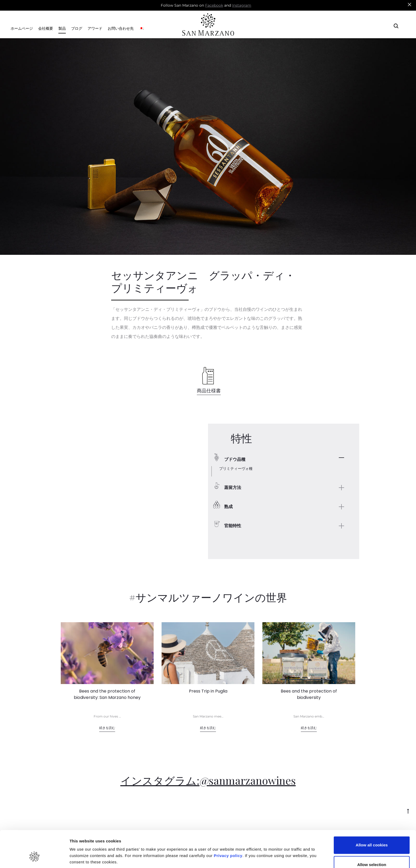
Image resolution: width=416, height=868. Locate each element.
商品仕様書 (209, 391)
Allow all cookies (372, 814)
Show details (278, 848)
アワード (95, 29)
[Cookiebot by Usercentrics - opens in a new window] (34, 858)
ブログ (77, 29)
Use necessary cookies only (372, 853)
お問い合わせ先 (121, 29)
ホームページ (22, 29)
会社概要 (46, 29)
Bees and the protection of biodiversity (309, 694)
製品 (62, 29)
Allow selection (372, 833)
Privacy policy (228, 824)
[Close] (409, 4)
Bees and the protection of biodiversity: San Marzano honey (107, 694)
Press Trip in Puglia (208, 691)
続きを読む (107, 728)
